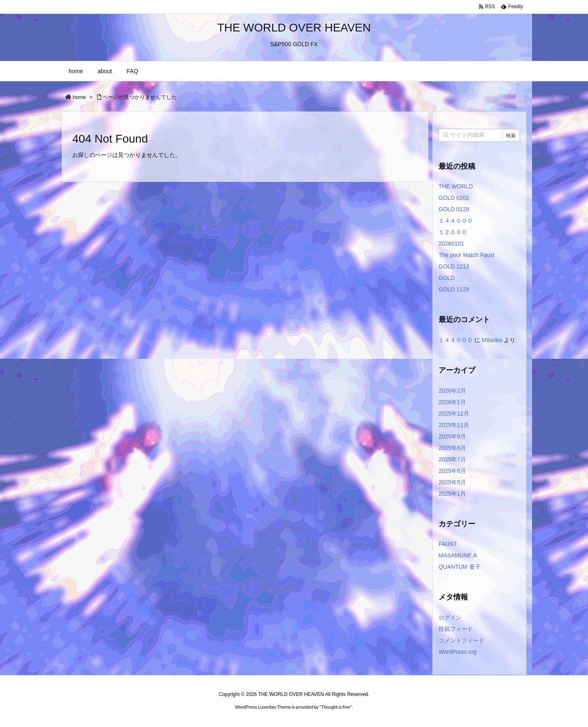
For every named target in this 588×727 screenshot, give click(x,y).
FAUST (448, 544)
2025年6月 (452, 471)
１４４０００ (456, 221)
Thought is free (335, 707)
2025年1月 (452, 494)
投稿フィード (456, 629)
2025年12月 (454, 414)
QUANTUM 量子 (460, 567)
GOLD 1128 (454, 289)
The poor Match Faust (467, 255)
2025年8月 (452, 448)
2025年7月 (452, 459)
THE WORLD (456, 186)
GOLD (447, 278)
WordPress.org (458, 652)
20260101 (451, 244)
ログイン (450, 617)
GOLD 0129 (454, 209)
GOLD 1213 (454, 266)
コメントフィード (461, 640)
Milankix (492, 340)
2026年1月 (452, 402)
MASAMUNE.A (458, 555)
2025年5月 (452, 482)
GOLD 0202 (454, 198)
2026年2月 (452, 391)
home (79, 97)
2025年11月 (454, 425)
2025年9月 (452, 436)
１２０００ (453, 232)
